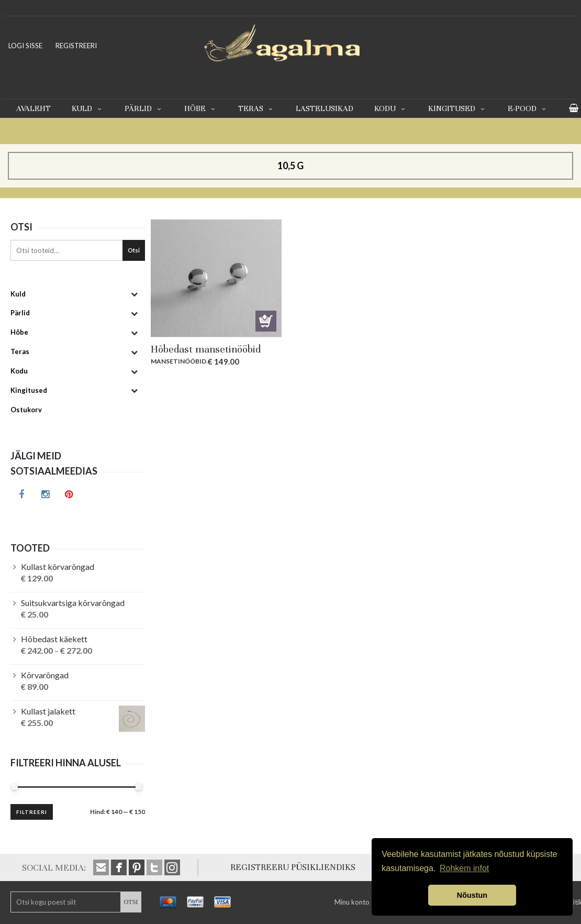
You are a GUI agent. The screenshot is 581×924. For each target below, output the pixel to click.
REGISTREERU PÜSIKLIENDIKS (293, 867)
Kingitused (457, 108)
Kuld (88, 108)
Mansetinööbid (178, 361)
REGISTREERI (76, 46)
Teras (256, 108)
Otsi (134, 250)
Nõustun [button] (472, 895)
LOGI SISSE (25, 46)
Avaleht (33, 108)
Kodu (391, 108)
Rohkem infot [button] (464, 868)
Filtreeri (32, 812)
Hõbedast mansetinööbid (206, 349)
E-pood (528, 108)
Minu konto (352, 902)
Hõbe (201, 108)
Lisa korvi (266, 321)
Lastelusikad (325, 108)
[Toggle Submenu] (135, 294)
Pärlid (144, 108)
